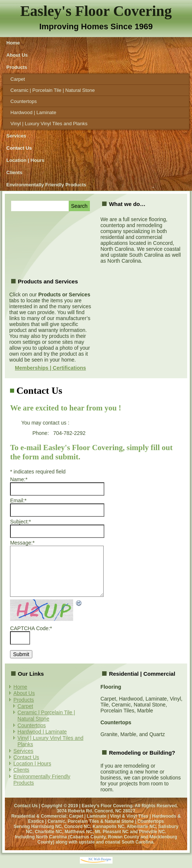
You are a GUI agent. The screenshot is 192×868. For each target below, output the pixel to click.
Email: (18, 500)
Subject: (20, 522)
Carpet (18, 79)
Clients (14, 172)
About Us (17, 55)
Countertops (24, 101)
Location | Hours (25, 160)
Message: (22, 543)
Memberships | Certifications (50, 368)
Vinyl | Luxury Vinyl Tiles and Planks (49, 124)
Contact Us (19, 148)
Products (17, 67)
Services (16, 136)
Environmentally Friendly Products (46, 185)
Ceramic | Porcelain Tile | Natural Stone (53, 90)
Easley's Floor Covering (96, 11)
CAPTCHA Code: (31, 628)
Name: (19, 479)
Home (13, 43)
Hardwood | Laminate (33, 112)
